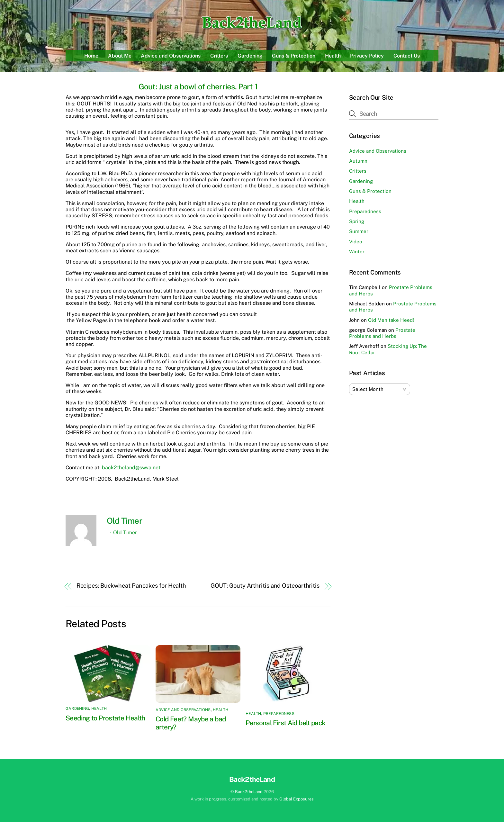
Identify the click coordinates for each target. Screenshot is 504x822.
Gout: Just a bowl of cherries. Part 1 (198, 87)
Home (91, 56)
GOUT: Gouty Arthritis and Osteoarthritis (265, 586)
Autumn (358, 162)
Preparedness (279, 714)
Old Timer (124, 521)
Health (333, 56)
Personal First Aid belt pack (286, 723)
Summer (359, 232)
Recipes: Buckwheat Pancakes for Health (131, 586)
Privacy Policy (367, 56)
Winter (357, 252)
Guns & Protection (294, 56)
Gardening (250, 56)
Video (356, 242)
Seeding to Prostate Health (105, 718)
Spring (357, 222)
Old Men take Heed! (391, 320)
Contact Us (407, 56)
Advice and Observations (171, 56)
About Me (120, 56)
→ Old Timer (122, 533)
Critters (219, 56)
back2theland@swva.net (131, 468)
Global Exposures (297, 800)
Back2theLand (249, 792)
